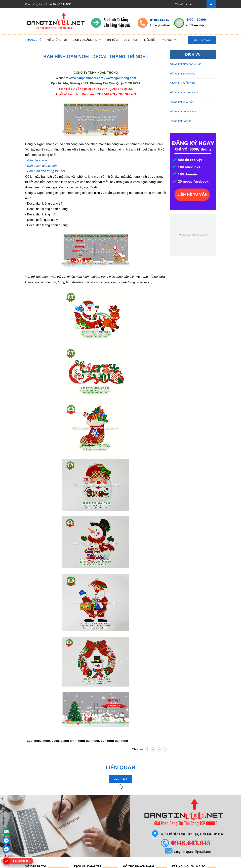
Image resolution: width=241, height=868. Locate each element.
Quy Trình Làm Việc (36, 832)
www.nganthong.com (121, 78)
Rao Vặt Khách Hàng (135, 838)
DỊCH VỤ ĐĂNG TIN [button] (88, 808)
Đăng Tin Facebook (85, 838)
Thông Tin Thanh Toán (136, 822)
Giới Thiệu (31, 822)
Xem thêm (120, 779)
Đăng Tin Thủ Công (85, 816)
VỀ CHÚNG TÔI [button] (35, 808)
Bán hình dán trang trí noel (46, 171)
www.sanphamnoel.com (86, 78)
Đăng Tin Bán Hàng (85, 827)
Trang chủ (31, 816)
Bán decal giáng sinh (42, 166)
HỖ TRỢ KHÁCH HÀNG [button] (139, 808)
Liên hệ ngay (202, 40)
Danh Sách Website (36, 838)
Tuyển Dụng (32, 843)
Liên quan (121, 767)
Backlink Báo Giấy (84, 832)
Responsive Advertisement (193, 235)
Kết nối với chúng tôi (189, 808)
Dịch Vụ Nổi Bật (34, 827)
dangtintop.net (162, 864)
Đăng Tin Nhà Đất (84, 848)
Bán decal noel (38, 160)
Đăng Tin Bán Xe (84, 843)
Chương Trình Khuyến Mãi (138, 816)
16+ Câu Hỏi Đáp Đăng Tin (138, 832)
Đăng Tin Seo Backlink (87, 822)
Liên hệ (29, 848)
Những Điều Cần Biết (135, 827)
